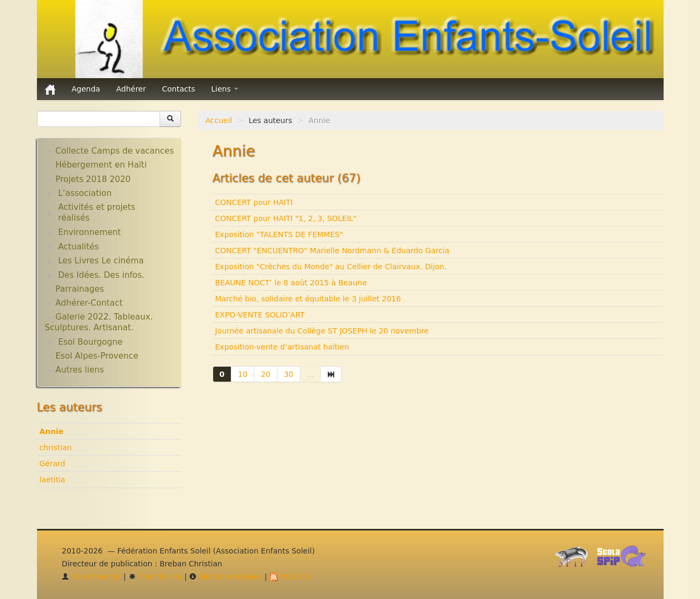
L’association (85, 193)
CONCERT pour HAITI (254, 202)
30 (289, 374)
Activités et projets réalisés (96, 213)
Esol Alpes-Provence (97, 356)
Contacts (178, 89)
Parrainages (80, 289)
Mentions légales (225, 577)
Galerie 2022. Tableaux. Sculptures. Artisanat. (99, 322)
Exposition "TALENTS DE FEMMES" (279, 234)
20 (266, 374)
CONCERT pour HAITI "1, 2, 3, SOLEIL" (286, 218)
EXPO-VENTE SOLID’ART (260, 315)
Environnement (89, 232)
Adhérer (131, 89)
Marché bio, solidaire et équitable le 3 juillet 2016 (308, 299)
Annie (52, 431)
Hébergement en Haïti (101, 165)
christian (56, 448)
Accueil (219, 120)
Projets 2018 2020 (93, 179)
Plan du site (155, 577)
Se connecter (91, 577)
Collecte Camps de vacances (115, 151)
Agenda (86, 89)
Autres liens (80, 370)
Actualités (78, 247)
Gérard (52, 464)
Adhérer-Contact (89, 303)
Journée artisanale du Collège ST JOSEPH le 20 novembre (322, 331)
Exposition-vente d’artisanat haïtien (282, 347)
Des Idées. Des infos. (101, 275)
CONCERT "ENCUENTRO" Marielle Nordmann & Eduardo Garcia (333, 251)
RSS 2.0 (289, 577)
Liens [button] (225, 89)
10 (243, 374)
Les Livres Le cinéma (101, 261)
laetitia (52, 480)
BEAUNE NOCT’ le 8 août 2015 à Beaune (291, 283)
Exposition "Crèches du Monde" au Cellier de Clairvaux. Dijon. (331, 267)
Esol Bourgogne (90, 342)
